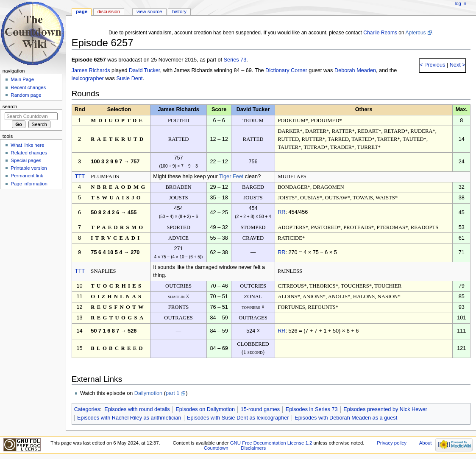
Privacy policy (392, 443)
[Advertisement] (31, 256)
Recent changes (28, 87)
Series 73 (235, 60)
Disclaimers (253, 448)
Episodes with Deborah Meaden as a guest (346, 418)
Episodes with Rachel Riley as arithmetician (129, 418)
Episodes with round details (137, 409)
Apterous (415, 33)
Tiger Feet (231, 176)
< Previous (432, 65)
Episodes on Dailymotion (205, 409)
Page (82, 11)
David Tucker (144, 70)
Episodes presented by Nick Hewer (385, 409)
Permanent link (27, 176)
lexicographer (88, 78)
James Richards (91, 70)
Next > (457, 65)
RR (281, 212)
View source (149, 11)
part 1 (173, 393)
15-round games (260, 409)
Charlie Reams (380, 33)
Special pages (26, 160)
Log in (461, 3)
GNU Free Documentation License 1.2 (271, 443)
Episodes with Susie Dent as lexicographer (238, 418)
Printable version (29, 168)
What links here (27, 145)
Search (10, 106)
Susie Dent (129, 78)
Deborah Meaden (355, 70)
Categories (87, 409)
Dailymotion (148, 393)
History (179, 11)
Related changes (29, 153)
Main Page (22, 79)
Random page (26, 95)
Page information (29, 184)
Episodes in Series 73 (312, 409)
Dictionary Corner (286, 70)
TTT (80, 176)
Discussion (109, 11)
